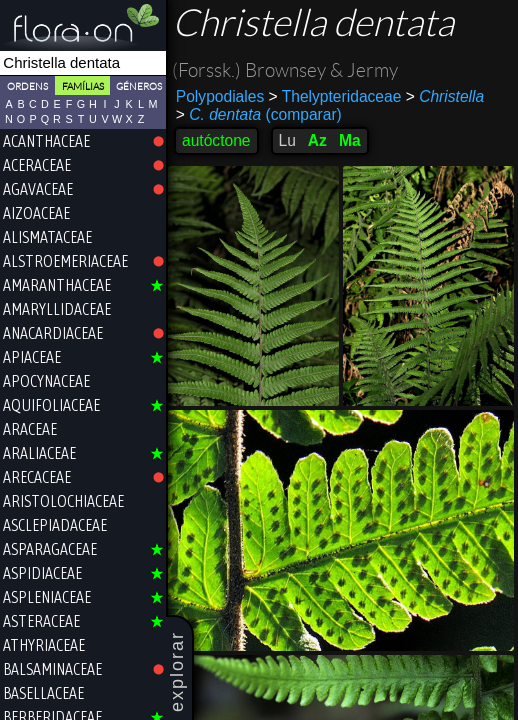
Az (317, 140)
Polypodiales (220, 96)
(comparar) (259, 115)
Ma (350, 140)
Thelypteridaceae (335, 96)
